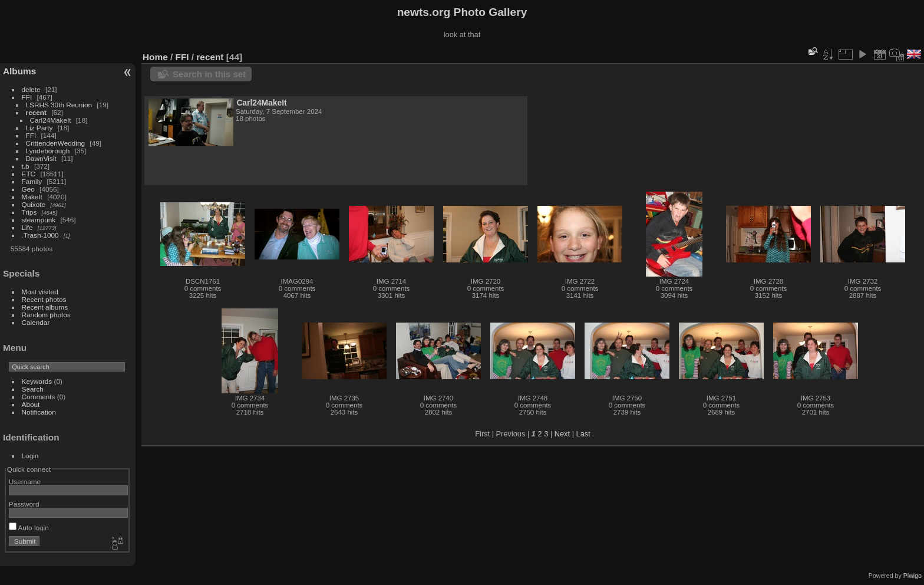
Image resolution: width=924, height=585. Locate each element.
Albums (19, 71)
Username (25, 482)
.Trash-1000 (40, 235)
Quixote (34, 204)
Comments (39, 397)
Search (33, 389)
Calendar (36, 322)
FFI (27, 97)
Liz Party (39, 128)
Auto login (29, 528)
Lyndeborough (48, 151)
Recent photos (44, 299)
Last (583, 434)
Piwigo (913, 576)
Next (562, 434)
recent (36, 112)
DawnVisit (41, 158)
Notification (39, 412)
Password (24, 504)
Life (27, 227)
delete (31, 89)
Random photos (46, 315)
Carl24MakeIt (51, 120)
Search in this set (209, 74)
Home (155, 57)
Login (30, 456)
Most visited (40, 292)
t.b (26, 166)
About (31, 404)
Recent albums (45, 307)
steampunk (39, 220)
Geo (28, 189)
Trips (29, 212)
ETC (29, 174)
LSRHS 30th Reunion (59, 105)
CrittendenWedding (56, 143)
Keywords (37, 381)
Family (32, 181)
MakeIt (32, 197)
